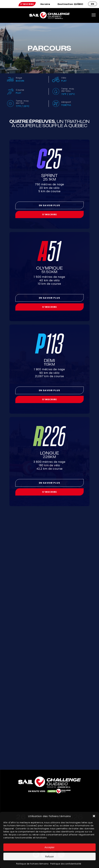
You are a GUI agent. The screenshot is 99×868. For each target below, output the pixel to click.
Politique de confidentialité (66, 864)
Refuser (50, 856)
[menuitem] (27, 4)
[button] (94, 816)
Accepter (49, 847)
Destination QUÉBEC (70, 4)
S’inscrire (27, 4)
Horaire (45, 4)
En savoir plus (49, 205)
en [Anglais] (93, 4)
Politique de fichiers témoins (32, 864)
